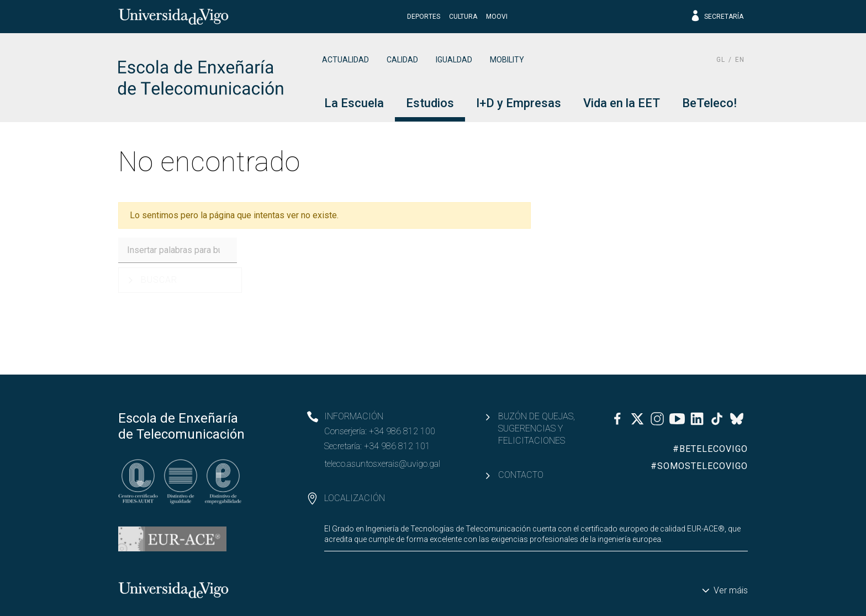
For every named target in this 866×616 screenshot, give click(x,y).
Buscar (159, 280)
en (740, 60)
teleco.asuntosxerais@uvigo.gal (382, 464)
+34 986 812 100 (402, 431)
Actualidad (345, 60)
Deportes (424, 17)
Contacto (521, 475)
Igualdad (454, 60)
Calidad (402, 60)
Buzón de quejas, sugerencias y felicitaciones (537, 428)
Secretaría (717, 17)
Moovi (497, 17)
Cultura (463, 17)
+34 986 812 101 (397, 446)
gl (721, 60)
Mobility (507, 60)
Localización (355, 498)
